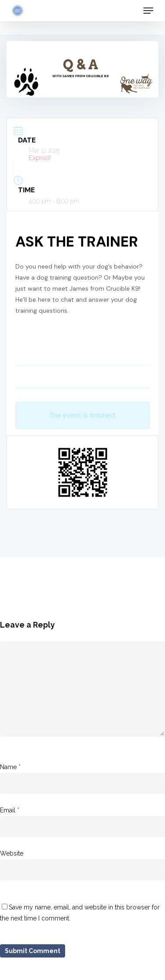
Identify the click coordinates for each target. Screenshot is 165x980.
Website (12, 853)
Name (10, 767)
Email (10, 810)
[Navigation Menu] (148, 11)
